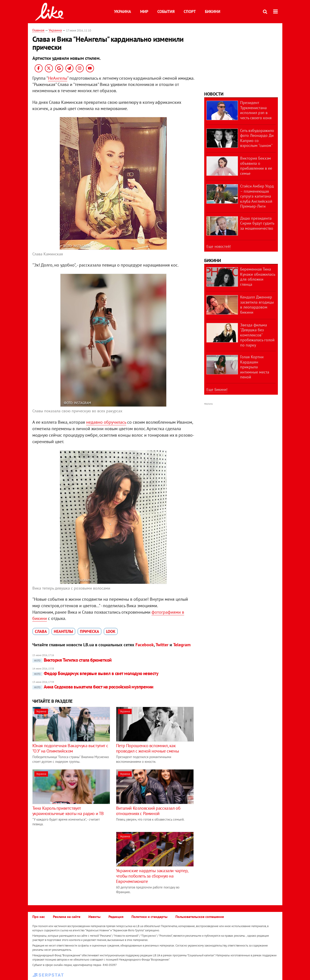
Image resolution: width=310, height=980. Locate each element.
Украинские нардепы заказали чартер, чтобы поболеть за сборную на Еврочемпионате (152, 876)
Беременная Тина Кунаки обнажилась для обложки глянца (258, 277)
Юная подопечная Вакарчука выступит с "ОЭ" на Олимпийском (70, 748)
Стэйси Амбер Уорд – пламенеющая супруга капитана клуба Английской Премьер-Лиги (257, 196)
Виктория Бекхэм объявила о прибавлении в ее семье (256, 166)
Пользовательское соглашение (200, 917)
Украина (123, 11)
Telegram (182, 645)
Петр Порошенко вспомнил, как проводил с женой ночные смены (147, 748)
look (111, 631)
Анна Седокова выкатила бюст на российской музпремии (93, 687)
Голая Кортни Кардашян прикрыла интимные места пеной (255, 367)
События (166, 11)
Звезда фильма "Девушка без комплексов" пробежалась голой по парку (257, 335)
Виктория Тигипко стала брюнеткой (72, 660)
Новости (214, 94)
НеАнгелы (58, 78)
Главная (38, 30)
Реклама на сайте (67, 917)
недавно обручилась (106, 422)
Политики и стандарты (149, 917)
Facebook (145, 645)
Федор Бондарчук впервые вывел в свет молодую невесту (95, 673)
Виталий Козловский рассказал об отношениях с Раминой (148, 811)
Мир (144, 11)
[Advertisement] (70, 863)
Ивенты (94, 917)
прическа (89, 631)
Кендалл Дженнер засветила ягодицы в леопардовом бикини (257, 305)
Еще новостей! (219, 246)
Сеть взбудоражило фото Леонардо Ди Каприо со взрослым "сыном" (257, 138)
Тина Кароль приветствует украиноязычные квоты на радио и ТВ (68, 811)
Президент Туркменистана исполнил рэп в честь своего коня (256, 110)
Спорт (190, 11)
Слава (41, 631)
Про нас (39, 917)
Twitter (162, 645)
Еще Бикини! (217, 390)
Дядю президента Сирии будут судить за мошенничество (257, 223)
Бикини (213, 11)
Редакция (116, 917)
